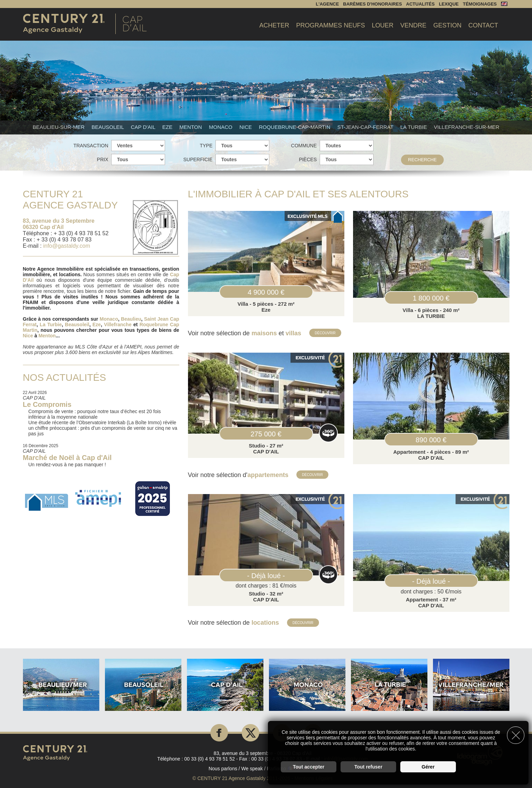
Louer (383, 25)
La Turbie (414, 127)
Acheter (274, 25)
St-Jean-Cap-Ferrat (366, 127)
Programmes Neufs (330, 25)
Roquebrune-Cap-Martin (295, 127)
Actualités (420, 4)
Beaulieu (131, 319)
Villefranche (118, 325)
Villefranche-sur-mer (467, 127)
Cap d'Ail (144, 127)
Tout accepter (309, 766)
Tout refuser (369, 766)
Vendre (413, 25)
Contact (483, 25)
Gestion (447, 25)
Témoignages (480, 4)
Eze (168, 127)
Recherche (422, 160)
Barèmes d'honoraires (372, 4)
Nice (246, 127)
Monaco (221, 127)
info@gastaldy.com (67, 246)
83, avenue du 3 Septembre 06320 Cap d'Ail (59, 224)
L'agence (328, 4)
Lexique (449, 4)
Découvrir (326, 333)
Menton (191, 127)
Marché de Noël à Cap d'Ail (67, 458)
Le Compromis (47, 404)
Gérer (428, 766)
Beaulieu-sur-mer (59, 127)
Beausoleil (108, 127)
